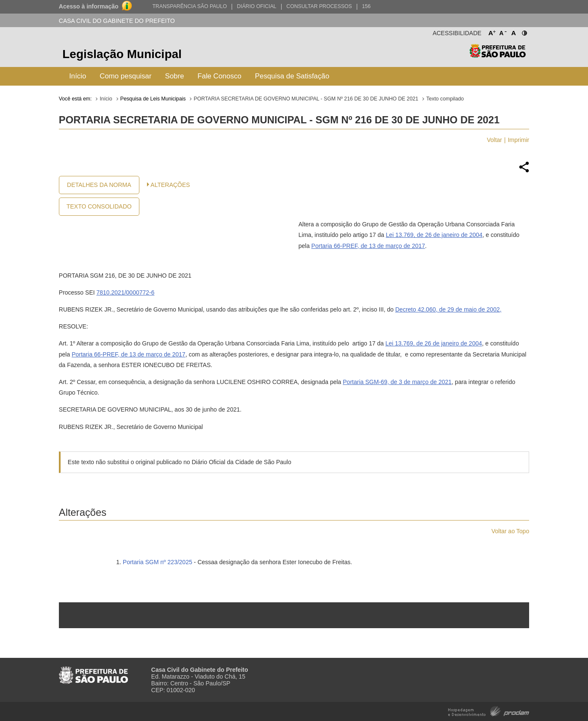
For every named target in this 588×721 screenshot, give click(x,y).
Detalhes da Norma (99, 185)
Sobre (175, 76)
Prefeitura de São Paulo (498, 55)
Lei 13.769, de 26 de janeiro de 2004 (434, 235)
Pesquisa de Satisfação (292, 76)
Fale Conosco (219, 76)
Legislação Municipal (122, 54)
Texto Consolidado (99, 206)
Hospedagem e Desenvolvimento (489, 711)
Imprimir (519, 140)
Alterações (170, 185)
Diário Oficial (257, 6)
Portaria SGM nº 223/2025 (158, 562)
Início (78, 76)
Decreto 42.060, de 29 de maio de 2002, (448, 309)
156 (366, 6)
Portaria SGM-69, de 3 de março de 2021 (397, 382)
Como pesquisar (125, 76)
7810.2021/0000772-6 (126, 292)
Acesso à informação (89, 6)
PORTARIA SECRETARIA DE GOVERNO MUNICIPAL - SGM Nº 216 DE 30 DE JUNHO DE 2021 (306, 99)
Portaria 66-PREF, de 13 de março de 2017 (368, 246)
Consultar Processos (319, 6)
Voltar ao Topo (510, 531)
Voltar (494, 140)
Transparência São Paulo (190, 6)
